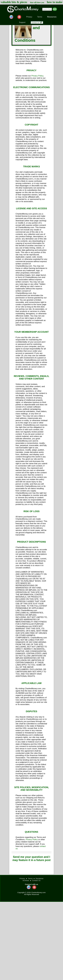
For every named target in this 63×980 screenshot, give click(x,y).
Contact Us (36, 880)
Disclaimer (40, 878)
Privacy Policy (37, 76)
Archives (26, 880)
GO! (55, 9)
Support (22, 22)
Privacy (29, 17)
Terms (40, 17)
